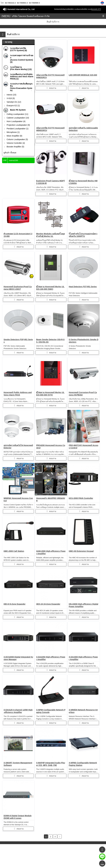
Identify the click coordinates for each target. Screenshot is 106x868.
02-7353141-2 (10, 3)
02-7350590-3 (34, 3)
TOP (102, 863)
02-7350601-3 (22, 3)
